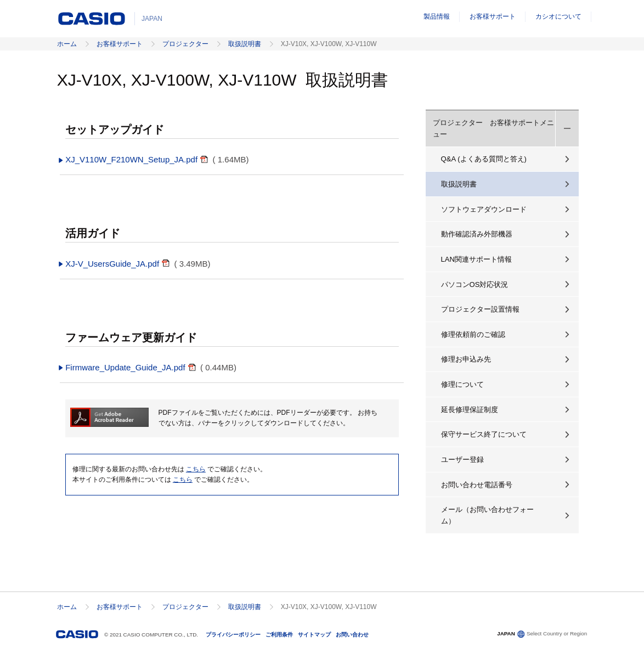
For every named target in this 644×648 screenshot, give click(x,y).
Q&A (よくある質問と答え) (484, 159)
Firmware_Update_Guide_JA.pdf (122, 367)
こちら (196, 469)
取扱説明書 (245, 44)
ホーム (67, 44)
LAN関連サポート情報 (477, 259)
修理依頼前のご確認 (473, 334)
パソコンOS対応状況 (475, 284)
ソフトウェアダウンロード (484, 209)
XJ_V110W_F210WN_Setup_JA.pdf (129, 159)
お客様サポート (493, 16)
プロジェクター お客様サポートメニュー (493, 128)
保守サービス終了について (484, 434)
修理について (462, 384)
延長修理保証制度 (470, 410)
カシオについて (558, 16)
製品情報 (437, 16)
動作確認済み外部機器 (477, 234)
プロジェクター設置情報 (480, 309)
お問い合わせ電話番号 (477, 485)
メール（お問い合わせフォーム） (487, 515)
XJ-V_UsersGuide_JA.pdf (109, 264)
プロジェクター (185, 44)
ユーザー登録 (462, 460)
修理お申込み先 (466, 359)
